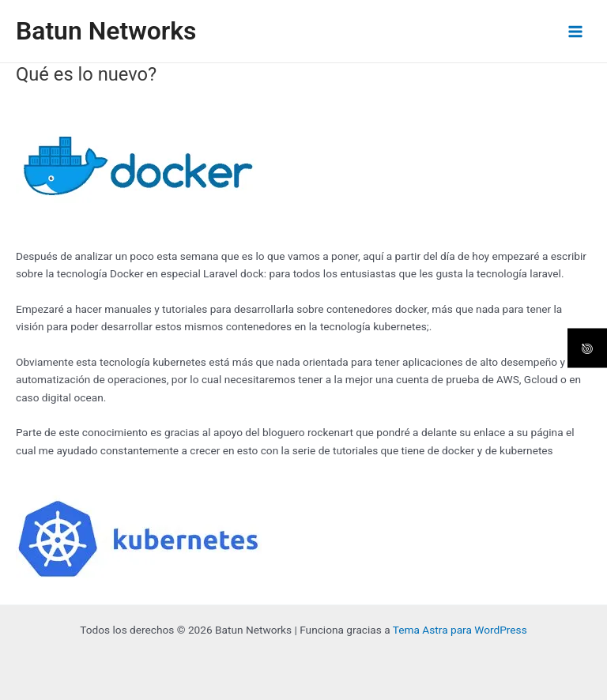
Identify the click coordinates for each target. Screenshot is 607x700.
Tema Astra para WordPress (460, 630)
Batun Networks (106, 31)
